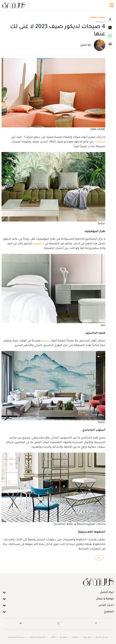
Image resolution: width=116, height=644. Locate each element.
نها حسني (86, 45)
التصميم (39, 244)
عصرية (46, 341)
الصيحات (100, 142)
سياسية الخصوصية (17, 637)
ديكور (99, 558)
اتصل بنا (64, 637)
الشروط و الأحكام (38, 637)
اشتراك (75, 637)
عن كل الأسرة (102, 637)
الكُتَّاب (53, 637)
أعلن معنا (87, 637)
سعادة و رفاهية (98, 18)
